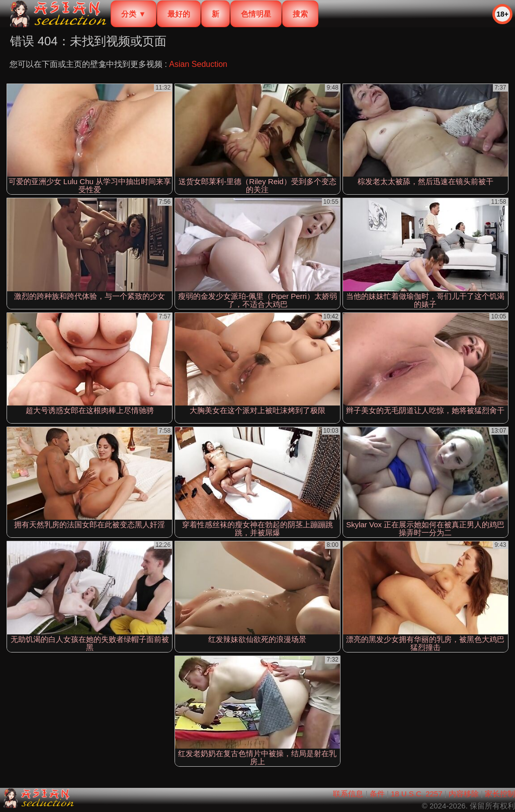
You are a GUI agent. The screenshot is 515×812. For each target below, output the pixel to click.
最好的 (179, 14)
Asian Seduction (198, 64)
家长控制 (500, 794)
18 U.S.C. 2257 (417, 794)
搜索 (300, 14)
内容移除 (464, 794)
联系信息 (348, 794)
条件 (377, 794)
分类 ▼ (134, 14)
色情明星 (256, 14)
